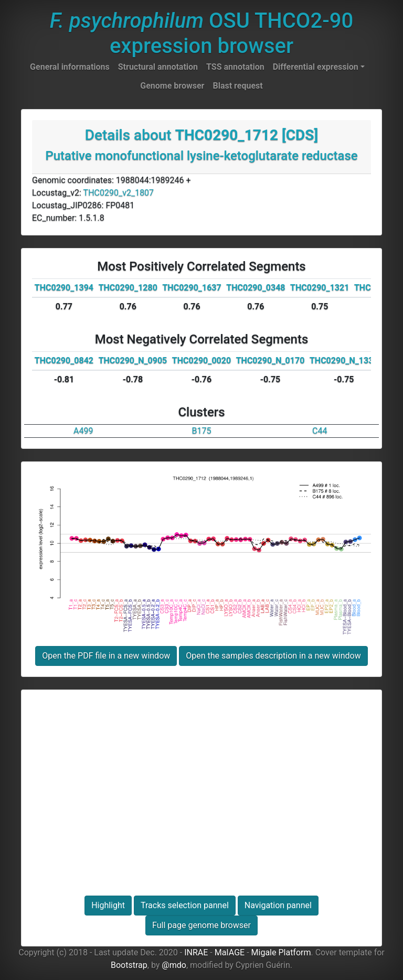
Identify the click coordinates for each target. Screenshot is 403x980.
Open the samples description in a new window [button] (273, 656)
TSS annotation (235, 67)
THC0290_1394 (64, 288)
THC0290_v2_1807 (119, 193)
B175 (202, 431)
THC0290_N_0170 (271, 360)
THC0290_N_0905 (133, 360)
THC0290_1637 (192, 288)
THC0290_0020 (201, 360)
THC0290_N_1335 (344, 360)
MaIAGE (230, 952)
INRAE (196, 952)
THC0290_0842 (64, 360)
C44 (320, 431)
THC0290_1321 (320, 288)
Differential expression (316, 67)
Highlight (108, 905)
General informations (70, 67)
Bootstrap (129, 965)
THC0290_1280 (128, 288)
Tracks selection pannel (185, 905)
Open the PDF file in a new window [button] (106, 656)
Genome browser (172, 86)
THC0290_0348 (256, 288)
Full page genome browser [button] (201, 925)
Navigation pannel (278, 905)
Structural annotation (158, 67)
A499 (83, 431)
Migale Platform (281, 952)
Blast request (237, 86)
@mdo (174, 965)
